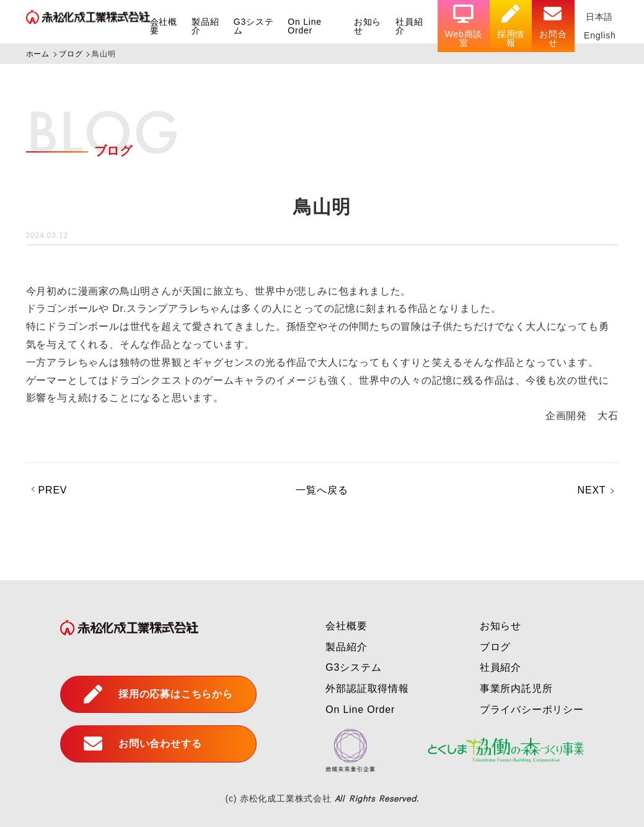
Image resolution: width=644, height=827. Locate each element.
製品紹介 (205, 26)
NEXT (592, 490)
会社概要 (164, 26)
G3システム (254, 26)
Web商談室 (464, 26)
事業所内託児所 (516, 688)
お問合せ (553, 26)
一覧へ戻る (322, 490)
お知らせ (368, 26)
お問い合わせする (143, 744)
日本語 (599, 17)
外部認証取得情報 (367, 688)
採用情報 (511, 26)
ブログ (495, 647)
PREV (53, 490)
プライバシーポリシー (532, 710)
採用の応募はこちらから (158, 694)
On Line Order (305, 26)
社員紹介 (409, 26)
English (600, 35)
